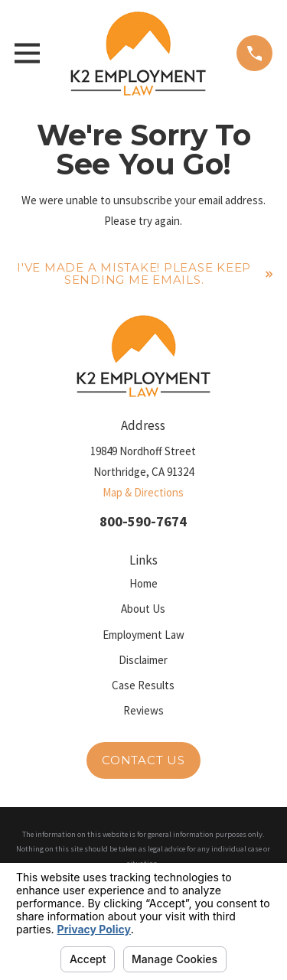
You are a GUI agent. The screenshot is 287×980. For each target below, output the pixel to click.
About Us (143, 609)
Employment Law (143, 635)
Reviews (143, 710)
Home (143, 583)
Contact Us (143, 760)
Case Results (143, 685)
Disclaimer (143, 660)
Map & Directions (143, 492)
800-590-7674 (143, 521)
